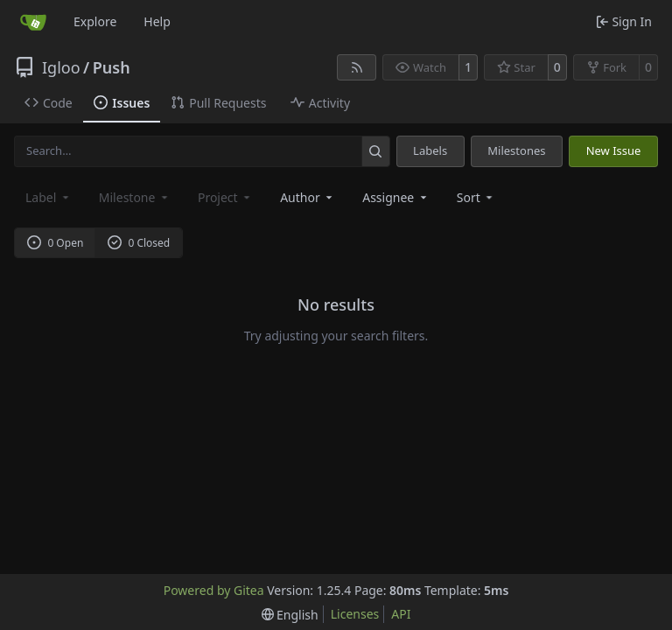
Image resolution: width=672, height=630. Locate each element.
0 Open (56, 243)
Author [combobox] (308, 197)
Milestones (516, 150)
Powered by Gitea (214, 590)
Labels (430, 150)
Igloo (61, 67)
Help (157, 21)
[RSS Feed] (357, 67)
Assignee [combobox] (396, 197)
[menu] (476, 197)
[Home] (33, 22)
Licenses (355, 614)
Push (112, 67)
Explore (95, 21)
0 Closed (139, 243)
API (401, 614)
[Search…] (376, 151)
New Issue (614, 150)
